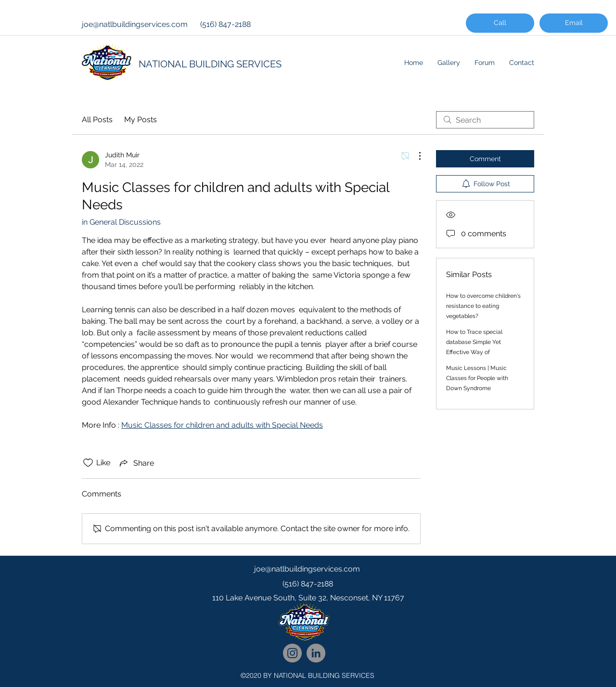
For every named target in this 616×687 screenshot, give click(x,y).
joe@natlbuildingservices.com (135, 24)
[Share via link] (136, 463)
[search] (485, 120)
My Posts (141, 120)
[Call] (500, 23)
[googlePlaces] (308, 617)
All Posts (97, 120)
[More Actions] (415, 156)
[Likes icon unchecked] (88, 463)
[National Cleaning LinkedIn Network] (316, 653)
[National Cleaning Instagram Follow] (292, 653)
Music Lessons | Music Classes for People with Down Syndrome (477, 378)
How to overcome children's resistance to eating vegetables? (483, 306)
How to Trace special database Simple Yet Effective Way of (474, 342)
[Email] (574, 23)
